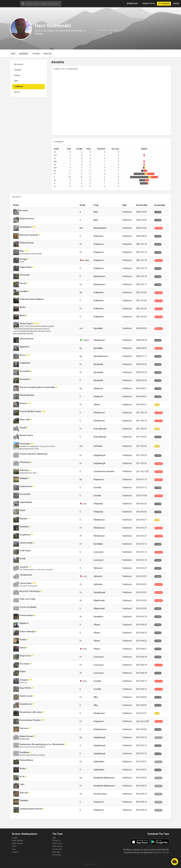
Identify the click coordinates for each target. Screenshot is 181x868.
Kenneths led (26, 704)
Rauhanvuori (99, 276)
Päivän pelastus (27, 395)
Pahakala (24, 800)
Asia (14, 849)
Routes (17, 75)
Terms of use (57, 843)
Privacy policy (57, 846)
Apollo (23, 307)
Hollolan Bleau (27, 615)
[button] (175, 862)
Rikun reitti (25, 420)
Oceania (15, 852)
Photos (48, 54)
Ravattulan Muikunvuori (104, 778)
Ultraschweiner (27, 339)
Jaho (22, 784)
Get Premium (164, 4)
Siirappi (23, 259)
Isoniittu (97, 487)
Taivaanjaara (26, 227)
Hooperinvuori (100, 794)
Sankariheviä (26, 486)
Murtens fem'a (26, 435)
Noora (23, 355)
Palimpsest (25, 462)
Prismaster (25, 444)
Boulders (18, 70)
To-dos (36, 54)
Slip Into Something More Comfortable (38, 387)
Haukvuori (98, 388)
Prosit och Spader (28, 607)
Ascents (24, 54)
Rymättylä (98, 328)
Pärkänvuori (99, 340)
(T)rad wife (25, 275)
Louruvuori (99, 552)
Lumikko (24, 291)
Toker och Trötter (28, 599)
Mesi (22, 251)
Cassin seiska (26, 543)
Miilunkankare (100, 228)
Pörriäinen (25, 664)
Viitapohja (98, 504)
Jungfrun (24, 567)
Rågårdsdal (99, 600)
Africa (14, 846)
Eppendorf (25, 347)
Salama (23, 403)
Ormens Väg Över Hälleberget (34, 454)
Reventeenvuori (101, 356)
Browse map (132, 4)
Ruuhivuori (99, 236)
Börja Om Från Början (30, 591)
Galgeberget (99, 455)
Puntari (23, 640)
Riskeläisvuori (100, 729)
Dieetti (23, 559)
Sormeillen (25, 371)
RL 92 (22, 777)
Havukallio (98, 617)
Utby (96, 697)
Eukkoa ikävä (26, 267)
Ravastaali (98, 364)
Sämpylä (24, 680)
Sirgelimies (25, 535)
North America (17, 841)
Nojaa (23, 510)
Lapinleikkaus (26, 502)
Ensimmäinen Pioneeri (30, 720)
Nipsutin (24, 519)
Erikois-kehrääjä (28, 632)
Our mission (57, 849)
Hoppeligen (25, 363)
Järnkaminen (26, 575)
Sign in (176, 4)
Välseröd (98, 568)
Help (54, 838)
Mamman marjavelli (29, 235)
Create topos (149, 4)
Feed (13, 54)
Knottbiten (25, 752)
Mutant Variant (27, 736)
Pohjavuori (99, 244)
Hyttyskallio (99, 762)
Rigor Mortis (26, 688)
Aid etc (17, 92)
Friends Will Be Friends (31, 411)
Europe (15, 838)
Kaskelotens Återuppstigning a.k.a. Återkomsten (42, 744)
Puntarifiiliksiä (27, 760)
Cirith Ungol (25, 551)
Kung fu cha (25, 656)
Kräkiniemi (99, 292)
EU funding (57, 855)
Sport (16, 81)
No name (24, 210)
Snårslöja (24, 470)
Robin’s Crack (26, 696)
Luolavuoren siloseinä (104, 471)
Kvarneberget (100, 429)
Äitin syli (24, 793)
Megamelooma (27, 219)
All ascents (19, 64)
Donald (23, 428)
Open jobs (56, 852)
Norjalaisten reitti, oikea (31, 712)
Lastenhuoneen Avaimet (31, 809)
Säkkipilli (24, 478)
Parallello (24, 527)
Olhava (97, 405)
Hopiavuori (99, 479)
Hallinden (98, 446)
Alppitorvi (24, 623)
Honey (23, 648)
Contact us (56, 841)
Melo (96, 212)
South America (17, 843)
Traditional (19, 87)
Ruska (23, 768)
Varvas (23, 283)
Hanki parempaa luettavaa (32, 299)
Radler (23, 672)
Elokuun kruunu (27, 243)
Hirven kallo (25, 494)
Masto (23, 315)
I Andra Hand (26, 583)
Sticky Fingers (26, 324)
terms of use (163, 852)
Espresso (24, 728)
